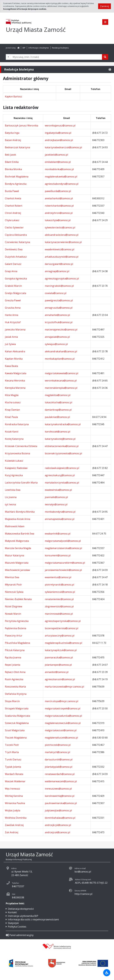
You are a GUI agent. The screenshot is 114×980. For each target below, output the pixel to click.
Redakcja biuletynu (60, 48)
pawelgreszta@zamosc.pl (59, 300)
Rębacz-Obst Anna (15, 672)
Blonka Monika (13, 169)
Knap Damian (12, 410)
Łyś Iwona (10, 504)
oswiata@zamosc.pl (56, 293)
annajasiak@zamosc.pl (57, 337)
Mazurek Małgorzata (17, 563)
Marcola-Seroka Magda (18, 548)
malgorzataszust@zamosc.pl (61, 730)
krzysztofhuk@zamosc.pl (59, 322)
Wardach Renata (14, 774)
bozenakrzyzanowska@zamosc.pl (63, 453)
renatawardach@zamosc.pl (60, 774)
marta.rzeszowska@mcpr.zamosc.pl (64, 687)
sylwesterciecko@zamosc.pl (60, 228)
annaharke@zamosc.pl (57, 315)
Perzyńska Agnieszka (17, 621)
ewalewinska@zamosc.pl (58, 490)
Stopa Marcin (12, 701)
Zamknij (104, 6)
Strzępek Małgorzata (17, 708)
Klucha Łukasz (13, 402)
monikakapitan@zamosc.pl (60, 359)
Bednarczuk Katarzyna (17, 147)
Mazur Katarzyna (14, 555)
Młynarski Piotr (13, 585)
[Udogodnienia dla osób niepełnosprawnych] (107, 973)
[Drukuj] (110, 69)
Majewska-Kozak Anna (18, 519)
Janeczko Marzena (15, 330)
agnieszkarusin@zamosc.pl (60, 679)
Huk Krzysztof (13, 322)
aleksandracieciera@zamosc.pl (62, 235)
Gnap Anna (11, 271)
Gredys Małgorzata (16, 293)
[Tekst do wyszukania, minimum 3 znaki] (56, 57)
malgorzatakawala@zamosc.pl (62, 373)
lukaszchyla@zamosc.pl (58, 220)
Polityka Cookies (17, 927)
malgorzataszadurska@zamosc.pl (63, 716)
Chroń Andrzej (13, 213)
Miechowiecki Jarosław (17, 570)
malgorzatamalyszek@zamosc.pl (63, 541)
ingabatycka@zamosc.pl (58, 133)
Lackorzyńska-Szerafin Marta (21, 483)
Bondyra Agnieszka (16, 184)
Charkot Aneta (13, 198)
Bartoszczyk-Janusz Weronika (22, 126)
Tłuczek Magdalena (16, 738)
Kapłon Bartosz (14, 97)
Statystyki (13, 923)
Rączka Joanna (13, 657)
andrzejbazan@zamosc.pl (59, 140)
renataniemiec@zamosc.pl (59, 599)
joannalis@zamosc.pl (56, 497)
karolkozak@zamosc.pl (58, 432)
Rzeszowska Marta (15, 687)
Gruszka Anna (13, 308)
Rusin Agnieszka (14, 679)
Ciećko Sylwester (14, 228)
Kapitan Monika (14, 359)
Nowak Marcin (13, 614)
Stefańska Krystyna (16, 694)
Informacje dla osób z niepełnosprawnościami (33, 919)
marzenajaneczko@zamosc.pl (61, 330)
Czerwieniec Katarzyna (17, 242)
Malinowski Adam (15, 526)
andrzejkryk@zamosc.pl (58, 825)
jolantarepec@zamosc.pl (58, 665)
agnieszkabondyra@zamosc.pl (62, 184)
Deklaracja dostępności (21, 909)
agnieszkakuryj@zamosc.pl (60, 475)
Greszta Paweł (13, 300)
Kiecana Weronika (15, 381)
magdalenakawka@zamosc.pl (61, 177)
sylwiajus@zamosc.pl (56, 344)
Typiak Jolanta (13, 767)
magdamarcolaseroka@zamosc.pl (63, 548)
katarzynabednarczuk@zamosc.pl (63, 147)
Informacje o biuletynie (39, 48)
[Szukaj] (105, 57)
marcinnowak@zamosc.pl (59, 614)
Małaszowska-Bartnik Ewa (20, 534)
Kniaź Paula (11, 417)
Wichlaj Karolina (14, 796)
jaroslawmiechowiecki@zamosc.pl (63, 570)
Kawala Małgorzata (16, 373)
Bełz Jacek (10, 155)
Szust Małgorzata (15, 730)
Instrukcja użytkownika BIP (23, 916)
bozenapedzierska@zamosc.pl (62, 628)
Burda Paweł (12, 191)
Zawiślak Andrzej (14, 825)
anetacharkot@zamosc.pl (59, 198)
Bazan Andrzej (13, 140)
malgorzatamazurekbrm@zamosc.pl (65, 563)
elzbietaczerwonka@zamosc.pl (62, 446)
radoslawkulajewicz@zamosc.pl (62, 468)
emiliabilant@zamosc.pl (58, 162)
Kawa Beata (11, 366)
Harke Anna (12, 315)
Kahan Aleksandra (15, 351)
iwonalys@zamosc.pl (56, 504)
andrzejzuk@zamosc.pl (57, 832)
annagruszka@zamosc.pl (59, 308)
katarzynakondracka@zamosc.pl (63, 424)
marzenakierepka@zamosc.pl (61, 388)
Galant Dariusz (13, 264)
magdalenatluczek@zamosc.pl (61, 738)
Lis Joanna (11, 497)
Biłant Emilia (12, 162)
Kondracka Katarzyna (17, 424)
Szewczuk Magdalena (17, 723)
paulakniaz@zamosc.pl (57, 417)
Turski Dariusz (13, 759)
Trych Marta (12, 752)
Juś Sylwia (10, 344)
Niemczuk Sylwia (14, 592)
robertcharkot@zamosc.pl (59, 206)
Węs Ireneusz (12, 789)
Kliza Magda (12, 395)
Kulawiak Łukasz (14, 461)
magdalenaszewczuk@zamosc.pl (63, 723)
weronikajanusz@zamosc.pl (60, 126)
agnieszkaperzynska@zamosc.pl (63, 621)
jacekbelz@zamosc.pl (56, 155)
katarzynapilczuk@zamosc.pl (61, 650)
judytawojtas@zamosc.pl (58, 810)
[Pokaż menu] (105, 22)
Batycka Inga (12, 133)
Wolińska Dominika (16, 818)
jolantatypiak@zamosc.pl (59, 767)
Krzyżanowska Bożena (17, 453)
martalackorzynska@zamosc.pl (62, 483)
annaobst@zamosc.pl (57, 672)
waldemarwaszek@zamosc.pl (61, 781)
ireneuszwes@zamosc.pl (58, 789)
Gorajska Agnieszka (16, 279)
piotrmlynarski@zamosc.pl (59, 585)
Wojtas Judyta (13, 810)
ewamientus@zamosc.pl (58, 577)
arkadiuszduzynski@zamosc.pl (62, 257)
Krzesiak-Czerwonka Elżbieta (21, 446)
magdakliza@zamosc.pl (58, 395)
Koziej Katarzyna (14, 439)
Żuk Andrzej (12, 832)
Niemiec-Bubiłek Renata (18, 599)
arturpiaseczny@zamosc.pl (60, 636)
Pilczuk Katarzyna (15, 650)
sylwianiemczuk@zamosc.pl (60, 592)
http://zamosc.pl (83, 894)
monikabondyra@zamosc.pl (60, 512)
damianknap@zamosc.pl (58, 410)
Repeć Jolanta (13, 665)
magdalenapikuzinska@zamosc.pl (63, 643)
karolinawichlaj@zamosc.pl (60, 796)
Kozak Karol (12, 432)
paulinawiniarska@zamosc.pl (61, 803)
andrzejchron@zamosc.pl (59, 213)
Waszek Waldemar (15, 781)
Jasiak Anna (11, 337)
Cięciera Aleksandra (16, 235)
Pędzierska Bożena (16, 628)
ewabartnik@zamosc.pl (58, 534)
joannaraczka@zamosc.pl (59, 657)
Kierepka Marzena (15, 388)
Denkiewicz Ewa (14, 249)
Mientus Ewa (12, 577)
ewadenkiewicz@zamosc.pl (60, 249)
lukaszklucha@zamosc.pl (58, 402)
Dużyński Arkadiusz (16, 257)
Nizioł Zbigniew (14, 606)
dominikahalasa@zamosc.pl (60, 818)
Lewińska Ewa (13, 490)
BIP (24, 48)
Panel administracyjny (20, 935)
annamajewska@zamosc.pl (60, 519)
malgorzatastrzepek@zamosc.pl (63, 708)
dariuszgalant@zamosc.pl (59, 264)
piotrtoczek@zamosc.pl (58, 745)
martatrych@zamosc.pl (57, 752)
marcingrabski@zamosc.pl (59, 286)
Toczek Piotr (12, 745)
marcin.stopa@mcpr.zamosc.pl (62, 701)
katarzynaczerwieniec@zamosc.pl (63, 242)
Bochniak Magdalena (17, 177)
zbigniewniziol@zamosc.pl (59, 606)
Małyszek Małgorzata (17, 541)
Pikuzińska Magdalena (17, 643)
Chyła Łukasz (12, 220)
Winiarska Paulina (15, 803)
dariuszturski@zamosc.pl (59, 759)
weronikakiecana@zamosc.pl (61, 381)
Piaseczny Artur (14, 636)
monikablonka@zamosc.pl (59, 169)
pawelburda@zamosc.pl (58, 191)
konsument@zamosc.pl (58, 555)
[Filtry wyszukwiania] (8, 57)
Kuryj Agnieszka (14, 475)
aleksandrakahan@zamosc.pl (61, 351)
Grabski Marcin (13, 286)
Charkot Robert (14, 206)
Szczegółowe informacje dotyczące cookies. (25, 9)
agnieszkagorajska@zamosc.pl (62, 279)
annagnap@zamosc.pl (57, 271)
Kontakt (12, 912)
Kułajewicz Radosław (16, 468)
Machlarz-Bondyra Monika (20, 512)
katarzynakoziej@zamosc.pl (60, 439)
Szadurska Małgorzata (17, 716)
